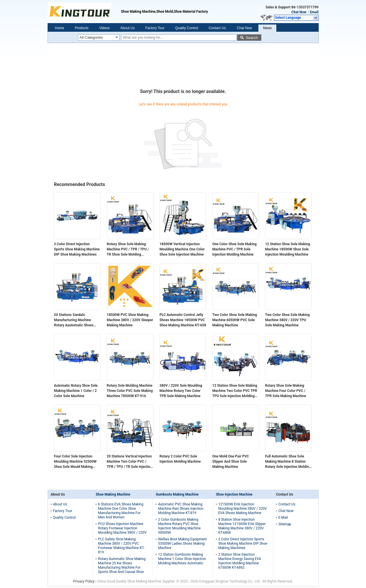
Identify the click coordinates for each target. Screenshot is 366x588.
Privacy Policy (84, 581)
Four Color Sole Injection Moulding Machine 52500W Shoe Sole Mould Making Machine (75, 462)
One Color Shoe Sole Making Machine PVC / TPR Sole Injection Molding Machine (234, 249)
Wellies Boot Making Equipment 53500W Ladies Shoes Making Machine (182, 544)
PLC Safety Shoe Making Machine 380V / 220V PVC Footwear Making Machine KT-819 (121, 546)
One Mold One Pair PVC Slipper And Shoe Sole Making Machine (231, 462)
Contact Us (217, 28)
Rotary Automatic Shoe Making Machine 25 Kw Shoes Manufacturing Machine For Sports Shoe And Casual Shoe (122, 565)
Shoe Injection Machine (234, 494)
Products (82, 28)
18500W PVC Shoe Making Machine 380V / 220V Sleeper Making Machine (130, 320)
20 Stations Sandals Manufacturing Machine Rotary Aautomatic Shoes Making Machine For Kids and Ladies (77, 320)
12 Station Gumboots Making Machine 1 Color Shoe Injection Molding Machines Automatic (182, 559)
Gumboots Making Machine (177, 494)
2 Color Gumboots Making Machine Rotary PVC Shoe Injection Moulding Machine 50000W (179, 526)
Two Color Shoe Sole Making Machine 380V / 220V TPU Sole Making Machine (287, 320)
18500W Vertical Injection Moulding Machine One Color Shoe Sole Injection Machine (182, 249)
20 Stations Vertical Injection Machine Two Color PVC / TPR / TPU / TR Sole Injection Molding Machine (129, 462)
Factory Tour (155, 28)
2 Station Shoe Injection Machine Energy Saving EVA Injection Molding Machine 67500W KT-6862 (240, 561)
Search (252, 38)
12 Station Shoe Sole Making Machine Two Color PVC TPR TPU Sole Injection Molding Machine (235, 391)
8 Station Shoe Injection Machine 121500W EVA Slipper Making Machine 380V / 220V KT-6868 (242, 526)
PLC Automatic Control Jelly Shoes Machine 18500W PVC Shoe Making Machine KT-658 (183, 320)
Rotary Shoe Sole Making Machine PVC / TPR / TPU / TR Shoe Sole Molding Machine (128, 250)
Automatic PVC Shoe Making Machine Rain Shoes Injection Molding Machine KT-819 (181, 509)
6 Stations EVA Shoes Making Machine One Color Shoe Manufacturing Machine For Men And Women (121, 511)
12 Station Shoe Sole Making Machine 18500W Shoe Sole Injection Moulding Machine (288, 249)
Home (60, 28)
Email (314, 12)
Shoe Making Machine (113, 494)
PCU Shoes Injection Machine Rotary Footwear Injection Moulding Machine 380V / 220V (122, 528)
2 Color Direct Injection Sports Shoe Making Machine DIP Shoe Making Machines (77, 249)
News (267, 28)
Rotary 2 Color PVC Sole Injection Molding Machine (180, 459)
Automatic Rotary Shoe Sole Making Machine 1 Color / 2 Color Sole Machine (76, 391)
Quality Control (186, 28)
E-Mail (283, 518)
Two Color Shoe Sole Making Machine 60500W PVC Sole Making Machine (235, 320)
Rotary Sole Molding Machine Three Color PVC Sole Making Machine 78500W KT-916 (130, 391)
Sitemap (285, 524)
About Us (127, 28)
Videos (104, 28)
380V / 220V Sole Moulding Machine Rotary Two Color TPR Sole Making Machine (181, 391)
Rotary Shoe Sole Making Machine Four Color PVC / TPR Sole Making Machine (286, 391)
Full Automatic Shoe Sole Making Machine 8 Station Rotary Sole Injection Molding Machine (288, 462)
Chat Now (299, 12)
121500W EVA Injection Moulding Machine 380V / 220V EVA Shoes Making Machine (243, 509)
